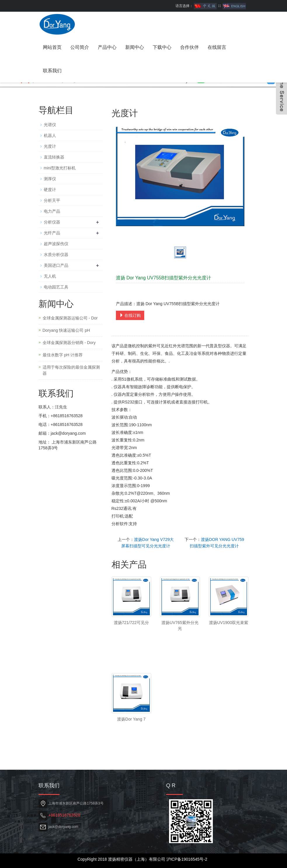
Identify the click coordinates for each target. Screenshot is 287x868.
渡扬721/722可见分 (132, 623)
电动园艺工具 (56, 287)
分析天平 (52, 200)
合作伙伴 (189, 47)
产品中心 (107, 47)
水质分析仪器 (56, 255)
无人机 (50, 276)
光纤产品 (52, 233)
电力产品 (52, 211)
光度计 (50, 146)
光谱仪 (50, 125)
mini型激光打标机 (60, 168)
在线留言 (217, 47)
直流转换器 (54, 157)
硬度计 (50, 190)
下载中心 (162, 47)
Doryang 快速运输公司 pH (66, 330)
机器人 (50, 135)
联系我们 (52, 71)
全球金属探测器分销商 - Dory (69, 343)
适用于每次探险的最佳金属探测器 (71, 370)
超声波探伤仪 (56, 244)
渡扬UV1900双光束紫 (229, 623)
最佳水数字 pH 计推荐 (63, 355)
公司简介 (80, 47)
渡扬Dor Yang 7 (131, 719)
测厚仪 (50, 179)
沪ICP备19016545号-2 (187, 859)
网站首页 (52, 47)
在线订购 (130, 315)
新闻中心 (135, 47)
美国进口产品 (56, 265)
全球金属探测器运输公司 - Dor (70, 318)
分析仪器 (52, 222)
